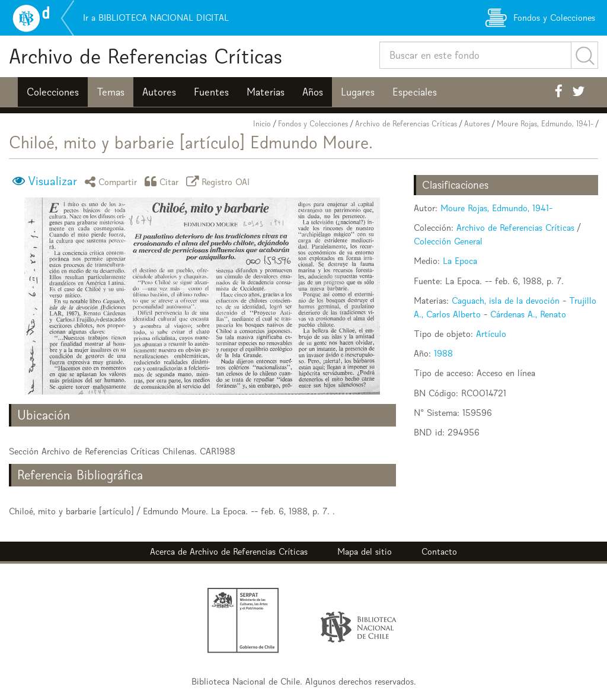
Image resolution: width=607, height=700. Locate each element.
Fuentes (211, 92)
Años (313, 92)
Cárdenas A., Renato (528, 314)
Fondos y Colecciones (313, 124)
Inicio (262, 124)
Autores (159, 92)
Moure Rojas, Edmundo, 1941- (545, 124)
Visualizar (52, 181)
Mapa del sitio (365, 551)
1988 (443, 353)
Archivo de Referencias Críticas (146, 56)
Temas (111, 92)
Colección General (448, 241)
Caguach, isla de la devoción (506, 300)
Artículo (491, 334)
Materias (266, 92)
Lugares (358, 92)
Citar (164, 181)
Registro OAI (220, 181)
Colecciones (53, 92)
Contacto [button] (439, 551)
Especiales (415, 92)
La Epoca (460, 261)
